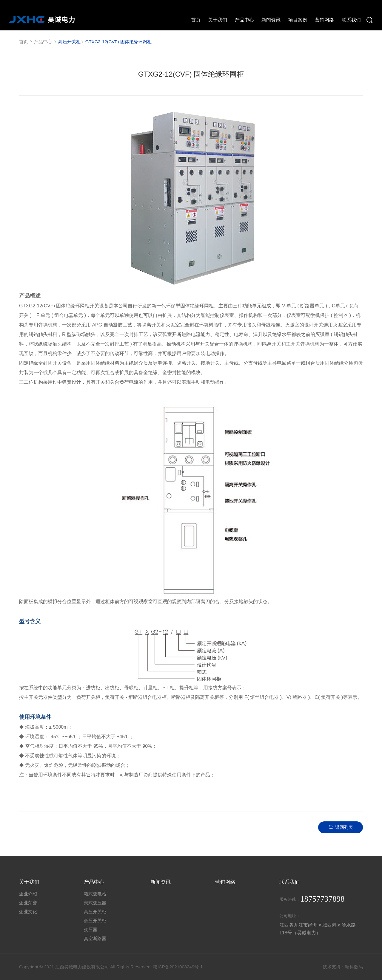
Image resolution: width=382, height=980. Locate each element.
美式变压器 (95, 902)
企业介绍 (28, 893)
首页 (24, 42)
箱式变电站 (95, 893)
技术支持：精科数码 (343, 966)
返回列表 (341, 827)
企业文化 (28, 911)
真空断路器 (95, 938)
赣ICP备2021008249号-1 (178, 966)
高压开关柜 (95, 911)
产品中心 (43, 42)
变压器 (91, 929)
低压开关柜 (95, 920)
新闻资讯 (161, 882)
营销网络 (225, 882)
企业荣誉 (28, 902)
